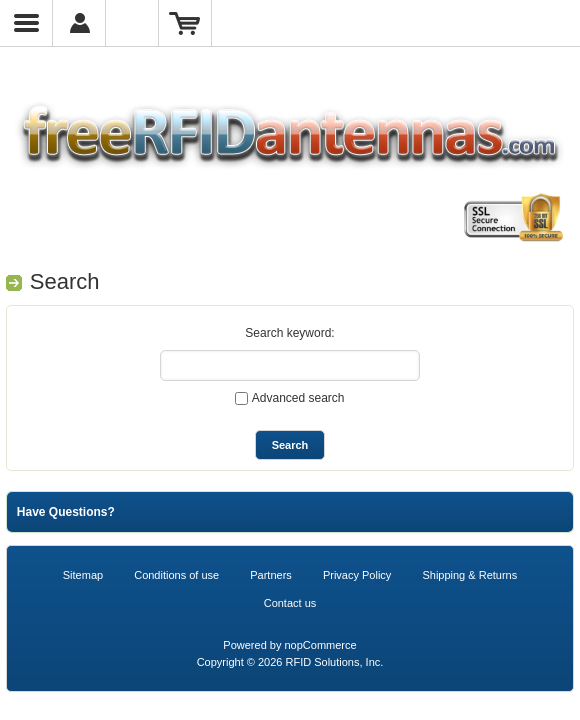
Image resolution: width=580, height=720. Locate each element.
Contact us (290, 603)
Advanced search (298, 398)
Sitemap (83, 575)
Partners (271, 575)
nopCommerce (321, 645)
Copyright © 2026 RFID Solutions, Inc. (290, 662)
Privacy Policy (357, 575)
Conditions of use (176, 575)
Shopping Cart (185, 23)
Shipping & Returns (469, 575)
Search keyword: (289, 333)
